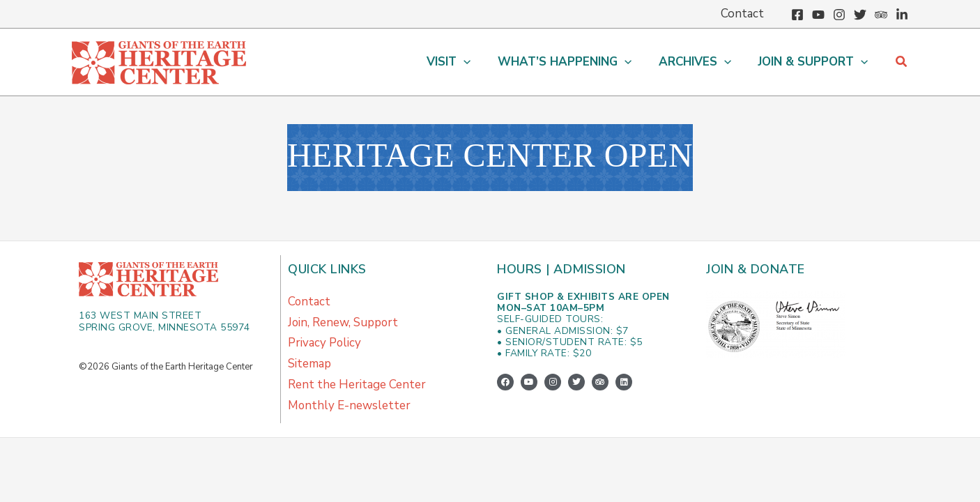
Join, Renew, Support (344, 322)
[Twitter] (860, 15)
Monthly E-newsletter (350, 406)
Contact (309, 302)
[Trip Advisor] (881, 15)
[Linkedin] (902, 15)
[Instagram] (839, 15)
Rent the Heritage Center (357, 385)
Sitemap (309, 364)
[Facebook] (797, 15)
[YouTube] (818, 15)
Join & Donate (756, 269)
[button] (460, 62)
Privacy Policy (325, 343)
